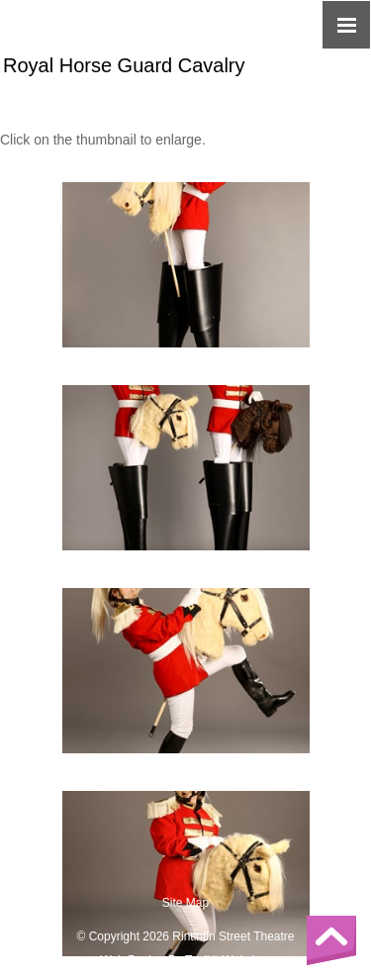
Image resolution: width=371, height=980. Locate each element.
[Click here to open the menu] (346, 25)
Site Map (185, 903)
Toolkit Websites (228, 960)
